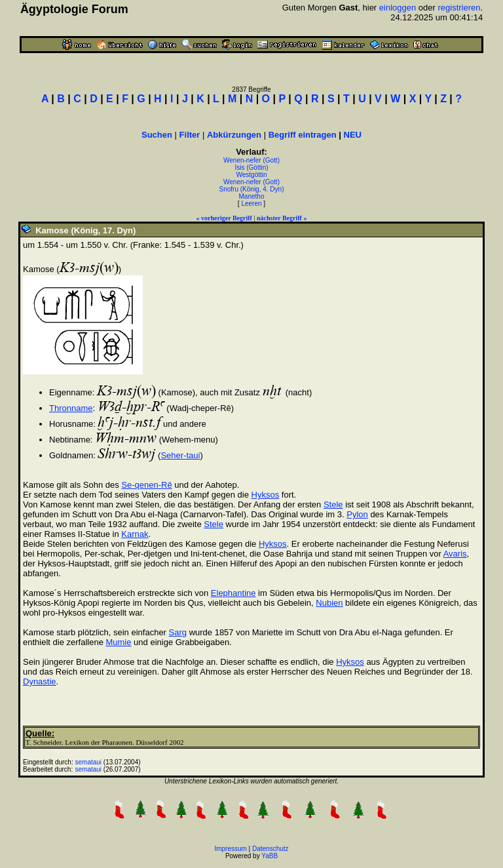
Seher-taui (180, 455)
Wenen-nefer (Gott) (251, 160)
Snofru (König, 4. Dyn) (252, 189)
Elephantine (233, 593)
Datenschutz (270, 849)
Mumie (118, 642)
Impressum (230, 849)
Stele (333, 504)
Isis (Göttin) (251, 168)
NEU (353, 135)
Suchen (157, 135)
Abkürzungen (234, 135)
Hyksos (266, 495)
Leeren (251, 204)
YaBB (270, 856)
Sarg (178, 632)
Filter (190, 135)
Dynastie (40, 681)
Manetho (252, 196)
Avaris (455, 554)
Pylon (357, 514)
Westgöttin (251, 175)
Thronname (71, 408)
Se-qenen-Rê (146, 485)
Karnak (135, 534)
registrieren (459, 8)
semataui (89, 762)
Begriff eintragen (303, 135)
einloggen (398, 8)
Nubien (329, 603)
